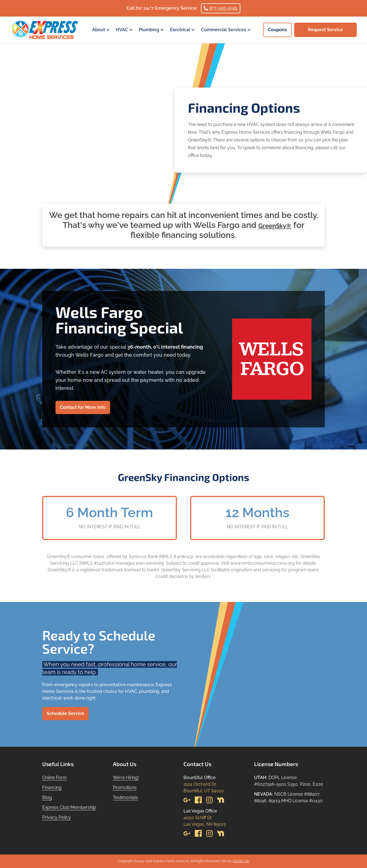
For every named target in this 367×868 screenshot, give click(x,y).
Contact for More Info (83, 407)
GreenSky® (275, 225)
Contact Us (197, 764)
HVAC (125, 30)
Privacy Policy (57, 817)
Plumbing (152, 30)
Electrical (183, 30)
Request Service (325, 30)
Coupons (277, 30)
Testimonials (125, 797)
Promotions (125, 787)
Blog (47, 797)
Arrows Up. (241, 861)
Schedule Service (65, 713)
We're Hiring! (126, 778)
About (101, 30)
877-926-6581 (221, 8)
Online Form (54, 778)
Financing (52, 787)
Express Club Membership (69, 807)
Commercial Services (226, 30)
